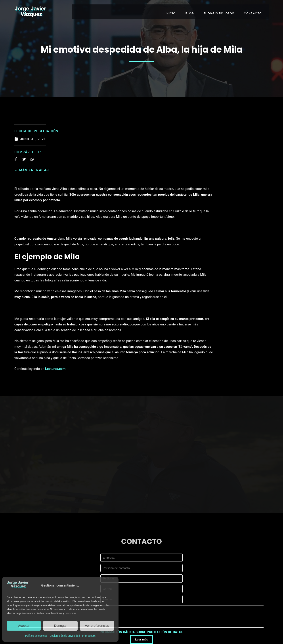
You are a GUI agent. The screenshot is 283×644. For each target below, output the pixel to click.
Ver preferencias (97, 626)
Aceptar (24, 626)
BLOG (193, 11)
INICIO (174, 11)
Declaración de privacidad (65, 636)
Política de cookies (36, 636)
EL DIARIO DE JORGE (222, 11)
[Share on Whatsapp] (32, 157)
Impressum (89, 636)
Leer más (142, 581)
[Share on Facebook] (16, 157)
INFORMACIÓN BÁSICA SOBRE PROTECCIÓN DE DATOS (141, 574)
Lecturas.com (111, 311)
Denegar (60, 626)
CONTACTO (256, 11)
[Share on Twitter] (24, 157)
